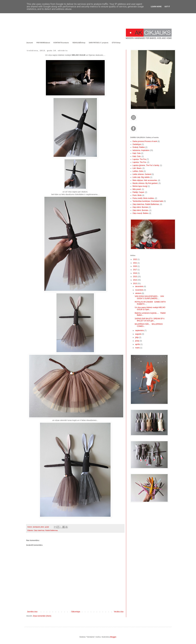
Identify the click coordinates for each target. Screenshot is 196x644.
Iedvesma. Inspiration (141, 150)
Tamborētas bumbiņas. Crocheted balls (148, 201)
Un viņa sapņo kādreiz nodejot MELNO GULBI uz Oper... (150, 308)
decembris (139, 286)
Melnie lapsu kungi (140, 186)
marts (138, 348)
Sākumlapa (76, 612)
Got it (167, 7)
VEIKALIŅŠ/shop (79, 43)
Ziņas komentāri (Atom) (42, 616)
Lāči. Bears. (137, 168)
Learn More (156, 7)
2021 (135, 263)
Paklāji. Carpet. (139, 192)
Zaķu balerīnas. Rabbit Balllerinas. (46, 530)
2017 (135, 270)
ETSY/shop (116, 43)
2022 (135, 259)
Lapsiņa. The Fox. (140, 162)
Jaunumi (30, 43)
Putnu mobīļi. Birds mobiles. (144, 198)
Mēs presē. (137, 189)
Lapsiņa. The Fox (139, 159)
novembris (139, 290)
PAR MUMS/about (43, 43)
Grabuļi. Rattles (139, 147)
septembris (140, 331)
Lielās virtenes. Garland (142, 174)
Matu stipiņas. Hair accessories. (145, 180)
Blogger (113, 637)
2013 (135, 283)
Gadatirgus (137, 144)
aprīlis (138, 344)
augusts (138, 334)
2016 (135, 273)
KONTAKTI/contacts (61, 43)
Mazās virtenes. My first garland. (145, 183)
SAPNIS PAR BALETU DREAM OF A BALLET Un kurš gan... (149, 320)
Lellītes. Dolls (138, 171)
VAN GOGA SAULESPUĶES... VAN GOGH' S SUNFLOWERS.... (149, 297)
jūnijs (137, 341)
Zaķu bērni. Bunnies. (141, 210)
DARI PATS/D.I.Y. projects (99, 43)
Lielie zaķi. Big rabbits (141, 177)
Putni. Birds (137, 195)
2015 (135, 277)
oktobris (138, 293)
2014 (135, 280)
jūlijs (137, 337)
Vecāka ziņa (119, 612)
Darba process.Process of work (145, 141)
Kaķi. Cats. (137, 156)
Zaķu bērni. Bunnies (140, 207)
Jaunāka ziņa (32, 612)
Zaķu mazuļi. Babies (141, 213)
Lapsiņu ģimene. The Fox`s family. (146, 165)
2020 (135, 266)
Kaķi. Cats (137, 153)
